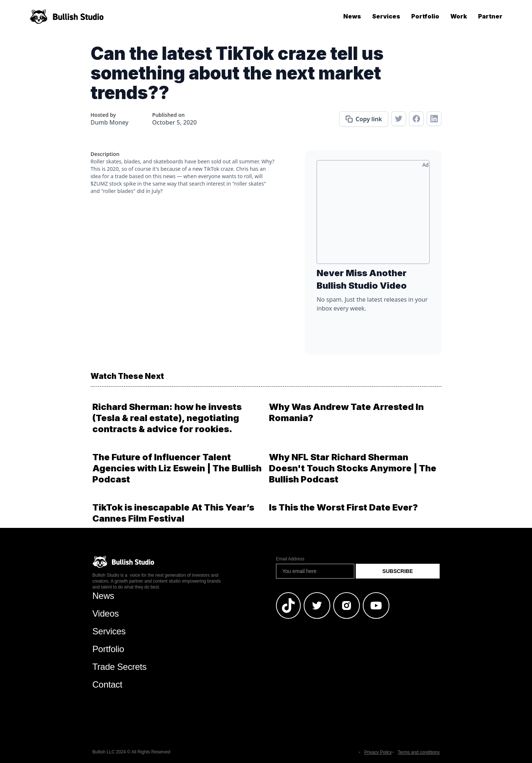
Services (386, 16)
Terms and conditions (419, 752)
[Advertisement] (373, 215)
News (352, 16)
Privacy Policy (378, 752)
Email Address (290, 559)
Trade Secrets (120, 667)
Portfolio (425, 16)
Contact (107, 684)
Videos (106, 613)
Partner (490, 16)
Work (459, 16)
